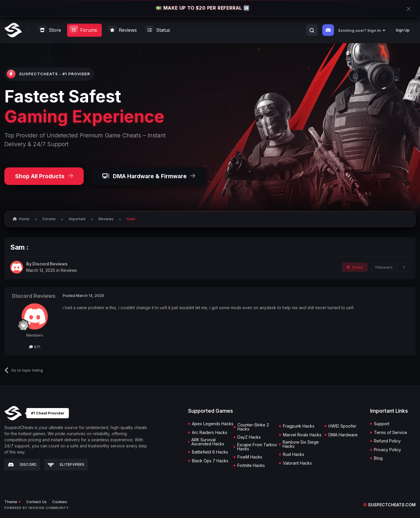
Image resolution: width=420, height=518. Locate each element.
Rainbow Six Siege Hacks (301, 444)
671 (35, 347)
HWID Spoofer (342, 426)
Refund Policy (387, 441)
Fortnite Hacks (251, 466)
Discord (22, 465)
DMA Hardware (343, 435)
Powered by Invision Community (37, 508)
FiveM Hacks (250, 457)
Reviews (69, 270)
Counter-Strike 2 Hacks (253, 427)
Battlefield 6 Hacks (210, 452)
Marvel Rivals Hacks (302, 435)
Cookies (60, 502)
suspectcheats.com (389, 505)
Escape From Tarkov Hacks (257, 447)
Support (382, 424)
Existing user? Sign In (362, 30)
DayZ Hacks (249, 437)
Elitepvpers (66, 464)
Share (355, 267)
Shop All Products (44, 176)
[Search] (312, 30)
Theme (13, 502)
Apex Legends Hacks (213, 424)
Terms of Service (391, 433)
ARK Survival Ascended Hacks (208, 442)
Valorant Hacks (297, 463)
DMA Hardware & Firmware (149, 176)
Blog (378, 458)
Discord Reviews (50, 264)
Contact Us (36, 502)
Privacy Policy (387, 450)
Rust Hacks (294, 454)
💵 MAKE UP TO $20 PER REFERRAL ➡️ (203, 8)
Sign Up (403, 30)
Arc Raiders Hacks (210, 433)
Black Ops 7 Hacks (210, 461)
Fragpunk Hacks (299, 426)
